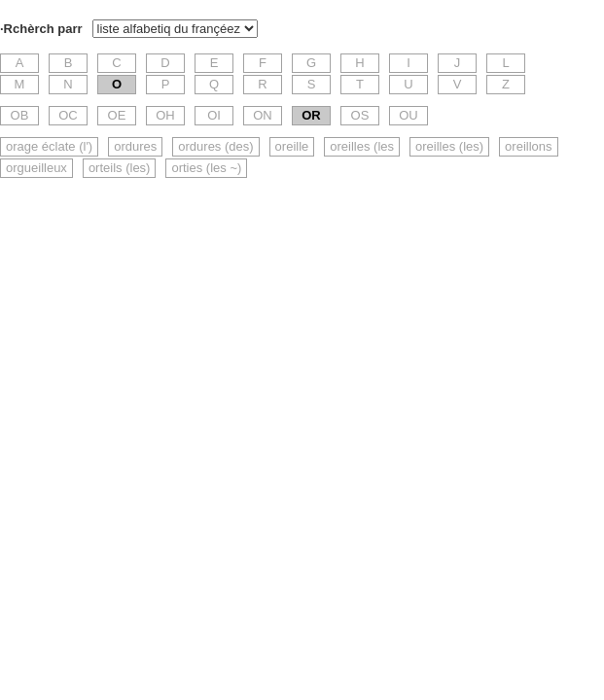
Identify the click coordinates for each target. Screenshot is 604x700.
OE (117, 115)
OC (68, 115)
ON (263, 115)
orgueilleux (36, 168)
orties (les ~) (206, 168)
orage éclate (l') (49, 146)
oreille (292, 146)
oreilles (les (362, 146)
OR (311, 115)
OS (360, 115)
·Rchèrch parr (41, 29)
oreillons (528, 146)
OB (20, 115)
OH (165, 115)
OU (409, 115)
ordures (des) (215, 146)
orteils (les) (120, 168)
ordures (135, 146)
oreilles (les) (449, 146)
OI (214, 115)
